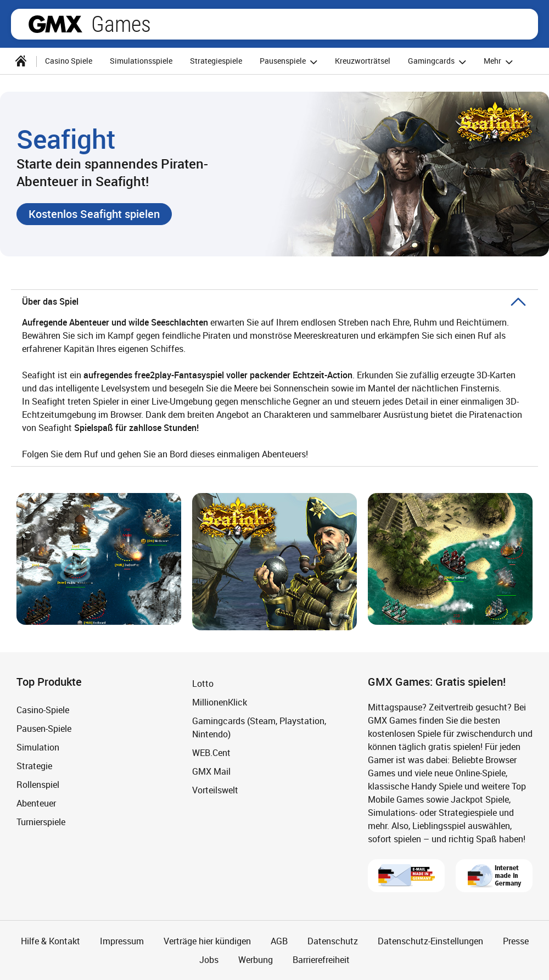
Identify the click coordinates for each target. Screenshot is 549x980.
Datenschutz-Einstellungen (430, 941)
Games (121, 24)
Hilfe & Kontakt (51, 941)
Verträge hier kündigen (207, 941)
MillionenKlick (220, 702)
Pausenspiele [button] (290, 62)
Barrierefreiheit (321, 960)
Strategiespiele (216, 61)
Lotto (203, 684)
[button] (94, 214)
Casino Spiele (69, 61)
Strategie (34, 766)
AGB (279, 941)
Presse (516, 941)
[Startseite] (21, 61)
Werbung (256, 960)
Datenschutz (333, 941)
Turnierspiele (41, 822)
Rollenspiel (38, 785)
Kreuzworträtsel (363, 61)
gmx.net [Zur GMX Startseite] (55, 24)
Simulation (38, 747)
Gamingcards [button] (439, 62)
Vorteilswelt (215, 790)
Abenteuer (36, 803)
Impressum (122, 941)
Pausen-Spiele (44, 729)
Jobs (209, 960)
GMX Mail (211, 771)
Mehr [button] (500, 62)
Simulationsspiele (141, 61)
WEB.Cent (211, 753)
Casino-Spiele (43, 710)
